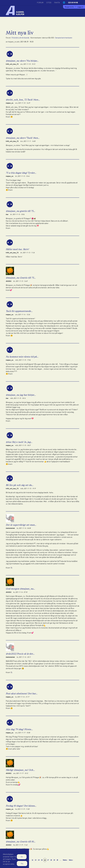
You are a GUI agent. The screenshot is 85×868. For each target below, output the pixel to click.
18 (51, 860)
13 (36, 860)
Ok (22, 858)
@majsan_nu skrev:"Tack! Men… (23, 138)
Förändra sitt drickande (20, 38)
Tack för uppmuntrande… (19, 311)
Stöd (49, 2)
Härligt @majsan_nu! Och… (20, 770)
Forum (40, 2)
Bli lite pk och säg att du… (20, 485)
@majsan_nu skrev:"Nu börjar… (22, 61)
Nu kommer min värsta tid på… (22, 357)
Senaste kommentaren (64, 38)
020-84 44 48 (73, 2)
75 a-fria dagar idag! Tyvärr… (21, 173)
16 (45, 860)
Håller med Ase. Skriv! (17, 249)
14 (39, 860)
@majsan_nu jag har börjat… (21, 395)
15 (42, 860)
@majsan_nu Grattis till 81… (21, 842)
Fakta (57, 2)
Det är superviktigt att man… (21, 525)
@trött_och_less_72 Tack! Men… (23, 100)
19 (55, 860)
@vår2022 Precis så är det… (20, 654)
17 (48, 860)
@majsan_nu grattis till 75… (20, 211)
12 (33, 860)
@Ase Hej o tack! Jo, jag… (19, 442)
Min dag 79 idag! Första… (19, 729)
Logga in (80, 7)
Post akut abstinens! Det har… (22, 693)
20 (58, 860)
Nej (22, 865)
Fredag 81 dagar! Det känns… (21, 806)
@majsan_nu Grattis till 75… (21, 278)
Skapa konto (69, 7)
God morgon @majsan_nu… (20, 589)
